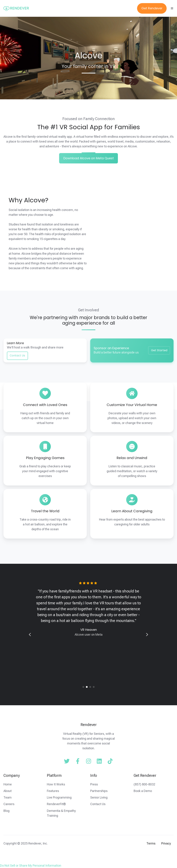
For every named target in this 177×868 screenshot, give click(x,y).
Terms (151, 843)
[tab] (83, 687)
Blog (6, 811)
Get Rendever (152, 8)
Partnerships (99, 791)
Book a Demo (143, 791)
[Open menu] (172, 8)
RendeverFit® (56, 804)
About (8, 791)
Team (8, 797)
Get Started (159, 350)
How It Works (56, 784)
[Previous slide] (30, 635)
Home (8, 784)
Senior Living (99, 797)
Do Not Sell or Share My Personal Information (31, 865)
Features (53, 791)
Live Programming (59, 797)
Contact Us (17, 355)
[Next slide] (147, 635)
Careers (9, 804)
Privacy (166, 843)
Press (94, 784)
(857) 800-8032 (144, 784)
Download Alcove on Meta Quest (89, 158)
